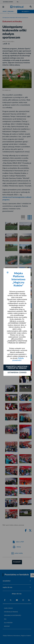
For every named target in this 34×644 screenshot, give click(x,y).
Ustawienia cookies (17, 373)
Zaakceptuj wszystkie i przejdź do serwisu (17, 368)
